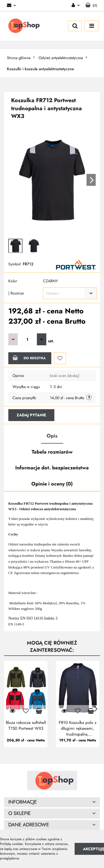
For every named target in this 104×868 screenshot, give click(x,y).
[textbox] (65, 293)
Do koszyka (29, 358)
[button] (91, 6)
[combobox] (70, 293)
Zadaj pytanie (31, 415)
